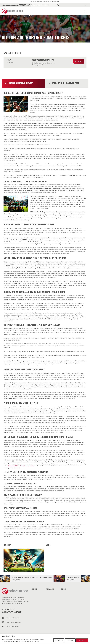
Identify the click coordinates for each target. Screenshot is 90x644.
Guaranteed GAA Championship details (21, 466)
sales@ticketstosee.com (12, 612)
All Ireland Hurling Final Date (64, 83)
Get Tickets (79, 61)
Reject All (70, 640)
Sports (10, 16)
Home (4, 16)
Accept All (82, 640)
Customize (58, 640)
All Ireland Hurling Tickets (19, 83)
